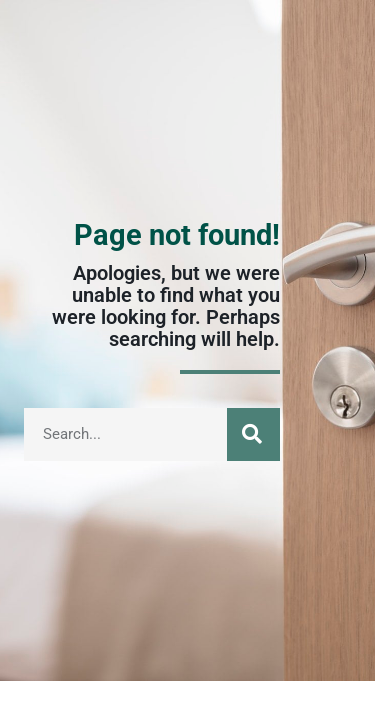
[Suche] (253, 434)
